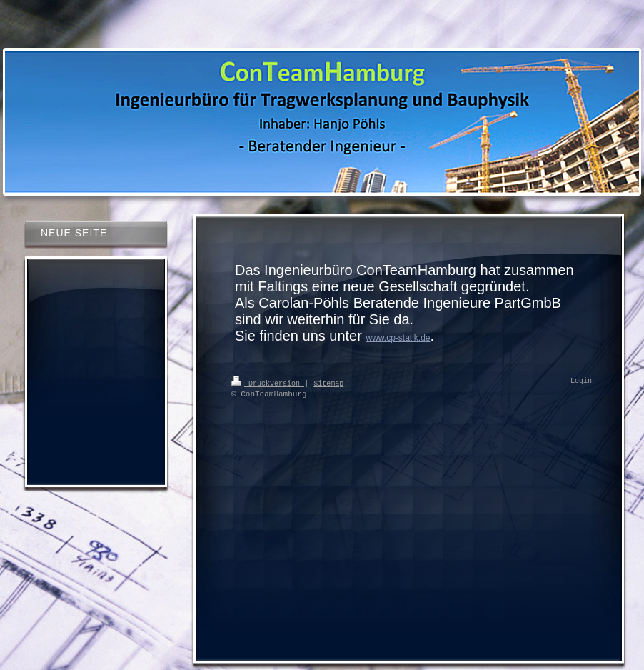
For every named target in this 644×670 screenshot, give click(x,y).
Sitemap (328, 383)
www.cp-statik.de (398, 338)
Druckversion (268, 383)
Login (581, 381)
